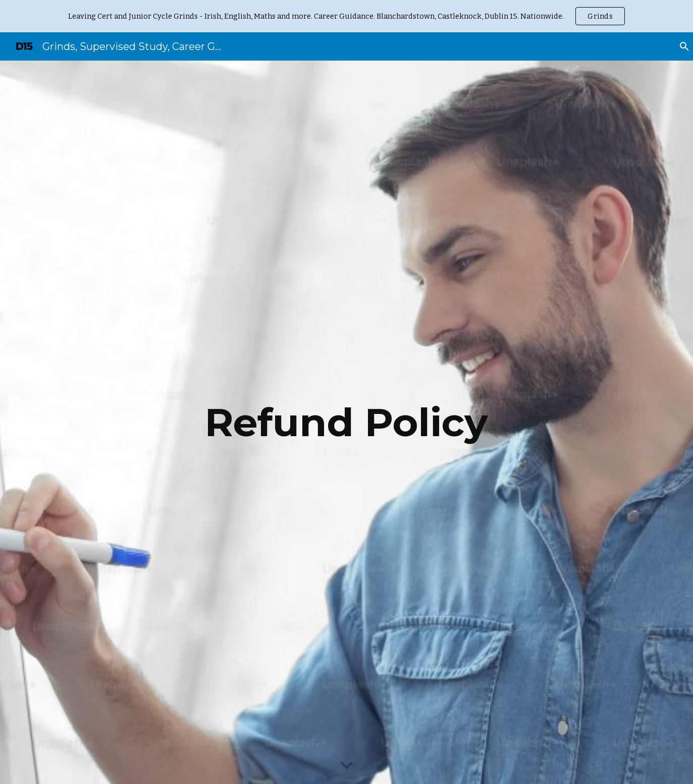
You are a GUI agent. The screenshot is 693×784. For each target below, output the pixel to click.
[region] (346, 16)
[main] (346, 423)
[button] (347, 766)
